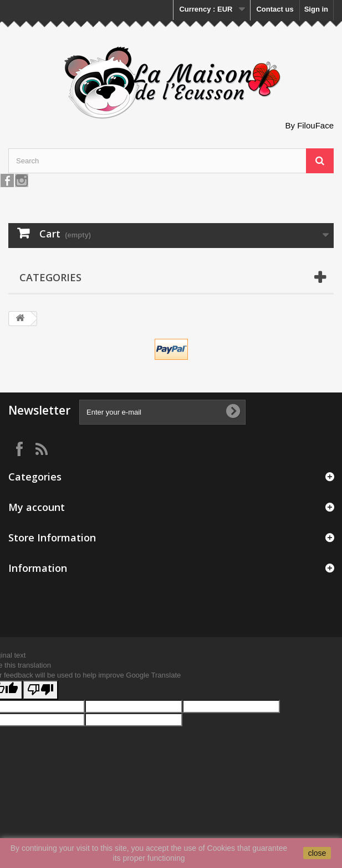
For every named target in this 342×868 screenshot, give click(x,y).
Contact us (275, 9)
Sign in (316, 9)
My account (37, 507)
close (317, 853)
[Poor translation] (40, 690)
